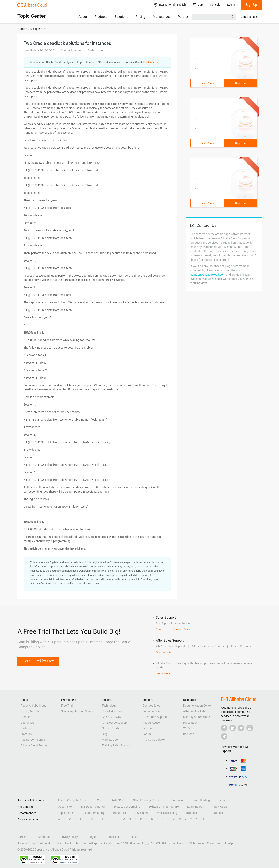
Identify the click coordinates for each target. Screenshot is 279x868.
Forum (147, 734)
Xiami (211, 843)
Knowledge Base (112, 711)
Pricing (140, 17)
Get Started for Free (38, 661)
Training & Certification (116, 745)
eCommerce (178, 800)
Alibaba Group (27, 843)
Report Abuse (151, 723)
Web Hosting (202, 800)
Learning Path (196, 807)
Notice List (113, 837)
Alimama (135, 843)
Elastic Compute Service (73, 800)
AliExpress (96, 843)
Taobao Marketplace (50, 843)
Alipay (232, 843)
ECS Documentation (93, 807)
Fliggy (146, 843)
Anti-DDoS (118, 800)
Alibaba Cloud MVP (195, 711)
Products (101, 17)
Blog (105, 734)
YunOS (156, 843)
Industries (120, 813)
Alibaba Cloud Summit (34, 745)
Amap (180, 843)
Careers (22, 837)
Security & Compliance (197, 717)
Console (215, 5)
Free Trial (67, 706)
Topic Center (66, 813)
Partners (184, 17)
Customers (27, 723)
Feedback (149, 728)
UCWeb (190, 843)
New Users (221, 807)
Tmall (68, 843)
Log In (231, 5)
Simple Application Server (77, 711)
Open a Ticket (164, 652)
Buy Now (241, 83)
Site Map (189, 734)
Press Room (191, 723)
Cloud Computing (94, 813)
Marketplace (162, 17)
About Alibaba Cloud (33, 706)
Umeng (201, 843)
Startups (26, 734)
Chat (159, 629)
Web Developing (167, 813)
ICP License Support (115, 723)
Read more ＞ (151, 62)
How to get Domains (127, 807)
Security (224, 800)
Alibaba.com (112, 843)
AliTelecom (168, 843)
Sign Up (251, 5)
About (83, 17)
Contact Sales (250, 17)
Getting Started (112, 728)
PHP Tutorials (214, 813)
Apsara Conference (33, 740)
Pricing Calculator (154, 740)
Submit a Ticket (152, 711)
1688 (124, 843)
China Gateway (112, 717)
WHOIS (188, 728)
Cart (198, 5)
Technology (109, 706)
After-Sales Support (155, 717)
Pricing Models (30, 711)
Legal (92, 837)
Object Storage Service (147, 800)
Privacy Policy (69, 837)
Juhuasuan (80, 843)
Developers (142, 813)
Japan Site (65, 807)
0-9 (203, 819)
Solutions (121, 17)
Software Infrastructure (164, 807)
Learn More (207, 83)
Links (134, 837)
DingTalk (221, 843)
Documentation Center (197, 706)
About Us (44, 837)
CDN (100, 800)
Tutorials (191, 813)
